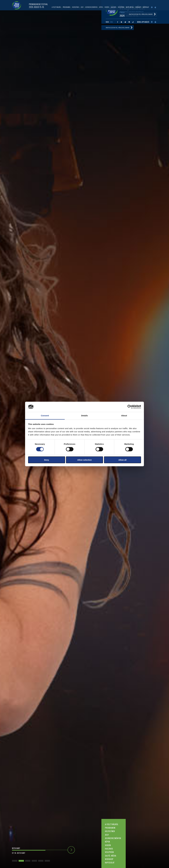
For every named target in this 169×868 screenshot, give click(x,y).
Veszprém (109, 852)
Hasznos (109, 849)
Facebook (118, 22)
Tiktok (133, 22)
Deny (47, 460)
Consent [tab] (45, 416)
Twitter (125, 22)
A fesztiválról (112, 824)
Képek (107, 842)
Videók (108, 845)
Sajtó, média (111, 856)
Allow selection (84, 460)
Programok (110, 828)
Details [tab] (84, 416)
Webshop (109, 859)
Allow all (122, 460)
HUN (107, 22)
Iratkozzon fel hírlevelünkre (118, 28)
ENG (112, 22)
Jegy (107, 835)
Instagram (129, 22)
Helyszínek (110, 831)
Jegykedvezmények (113, 838)
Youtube (121, 22)
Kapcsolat (110, 863)
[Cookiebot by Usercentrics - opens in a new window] (129, 407)
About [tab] (124, 416)
